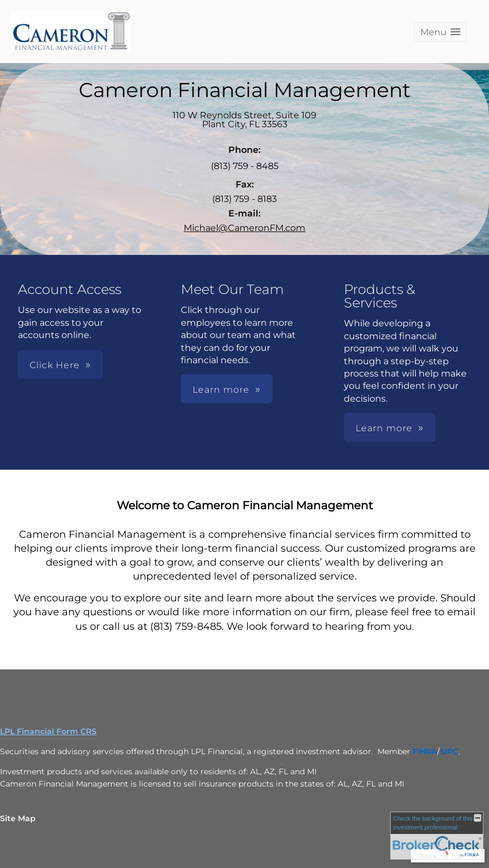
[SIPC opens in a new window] (449, 751)
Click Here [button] (55, 365)
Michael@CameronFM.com (244, 228)
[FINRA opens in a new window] (425, 751)
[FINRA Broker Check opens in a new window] (437, 836)
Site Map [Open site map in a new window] (18, 818)
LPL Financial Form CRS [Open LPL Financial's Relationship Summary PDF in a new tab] (48, 731)
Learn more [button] (221, 390)
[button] (440, 32)
